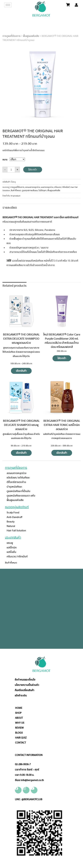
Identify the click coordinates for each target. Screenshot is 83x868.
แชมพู (10, 543)
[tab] (10, 207)
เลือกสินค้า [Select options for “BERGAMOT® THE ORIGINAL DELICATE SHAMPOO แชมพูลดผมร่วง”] (21, 453)
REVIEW (19, 728)
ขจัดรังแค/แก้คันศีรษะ (18, 478)
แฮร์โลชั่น (11, 552)
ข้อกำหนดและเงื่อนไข (25, 680)
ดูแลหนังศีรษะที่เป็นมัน (18, 491)
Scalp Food (13, 512)
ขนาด (5, 160)
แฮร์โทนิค (12, 548)
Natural (11, 526)
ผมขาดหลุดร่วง (47, 187)
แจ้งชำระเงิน (21, 696)
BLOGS (19, 733)
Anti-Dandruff (14, 517)
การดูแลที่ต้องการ (12, 36)
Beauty (11, 522)
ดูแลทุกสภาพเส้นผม (30, 190)
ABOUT (19, 718)
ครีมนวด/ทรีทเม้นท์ (62, 187)
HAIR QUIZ (21, 738)
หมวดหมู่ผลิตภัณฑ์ (17, 507)
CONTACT (21, 743)
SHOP (18, 713)
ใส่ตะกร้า (33, 170)
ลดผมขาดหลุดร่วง (33, 187)
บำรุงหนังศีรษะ (14, 487)
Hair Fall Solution (16, 530)
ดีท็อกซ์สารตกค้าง (16, 482)
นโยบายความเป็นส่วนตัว (27, 685)
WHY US (20, 723)
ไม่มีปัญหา (43, 190)
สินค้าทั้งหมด (16, 190)
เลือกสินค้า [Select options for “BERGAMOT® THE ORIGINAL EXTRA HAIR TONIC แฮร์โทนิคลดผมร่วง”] (62, 453)
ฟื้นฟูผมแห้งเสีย (31, 36)
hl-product (15, 196)
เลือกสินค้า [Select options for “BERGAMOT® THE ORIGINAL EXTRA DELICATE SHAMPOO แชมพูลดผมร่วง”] (21, 371)
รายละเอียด (10, 208)
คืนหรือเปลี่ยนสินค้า (25, 690)
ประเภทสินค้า (13, 537)
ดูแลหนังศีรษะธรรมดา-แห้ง (21, 496)
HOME (19, 708)
